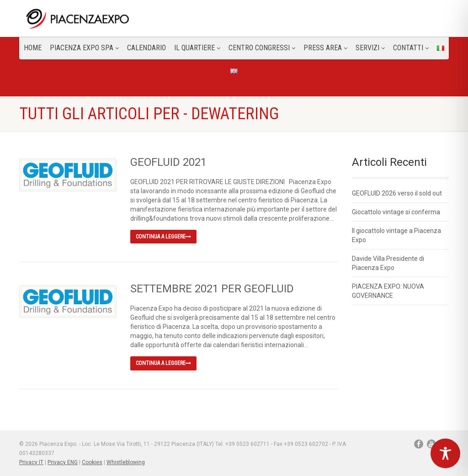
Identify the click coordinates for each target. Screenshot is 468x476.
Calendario (146, 48)
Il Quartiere (197, 48)
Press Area (325, 48)
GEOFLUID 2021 (168, 162)
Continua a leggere (163, 237)
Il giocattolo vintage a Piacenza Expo (396, 235)
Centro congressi (262, 48)
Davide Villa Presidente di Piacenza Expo (388, 263)
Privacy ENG (63, 462)
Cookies (92, 462)
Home (33, 48)
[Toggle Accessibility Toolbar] (445, 453)
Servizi (370, 48)
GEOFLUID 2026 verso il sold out (397, 193)
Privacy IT (31, 462)
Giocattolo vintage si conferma (396, 212)
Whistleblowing (126, 462)
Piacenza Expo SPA (84, 48)
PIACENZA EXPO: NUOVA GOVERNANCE (388, 291)
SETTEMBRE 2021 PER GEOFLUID (212, 289)
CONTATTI (411, 48)
